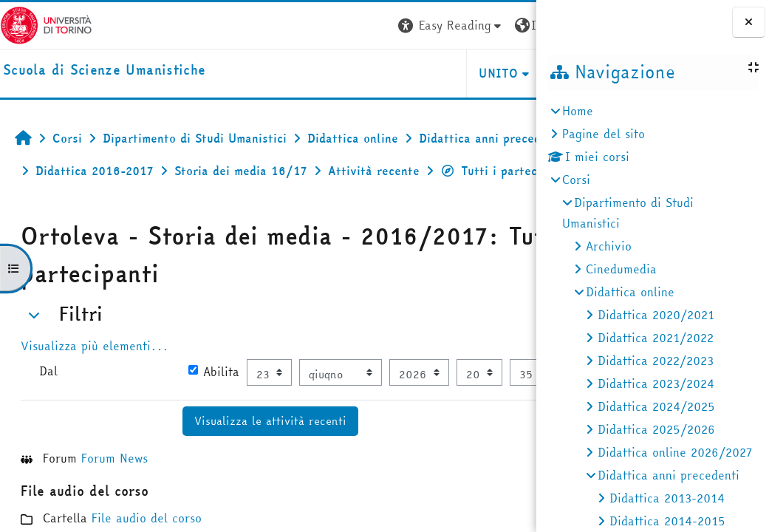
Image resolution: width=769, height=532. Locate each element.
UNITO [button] (361, 73)
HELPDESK (447, 73)
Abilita (179, 403)
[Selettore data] (169, 434)
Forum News (115, 519)
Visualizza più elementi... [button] (95, 378)
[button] (313, 25)
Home (578, 111)
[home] (104, 71)
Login (509, 25)
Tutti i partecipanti (212, 203)
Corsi (576, 180)
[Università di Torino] (46, 24)
